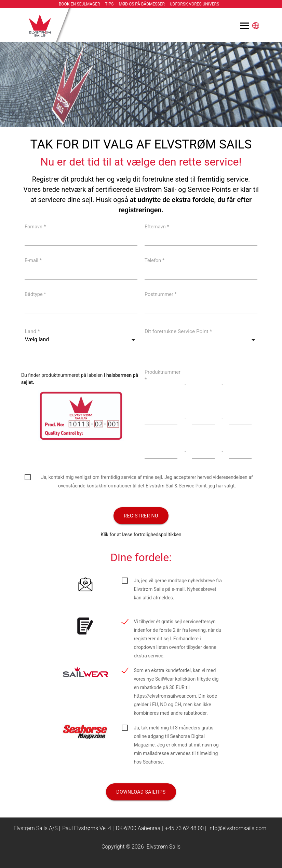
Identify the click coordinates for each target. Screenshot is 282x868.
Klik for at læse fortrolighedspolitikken (141, 535)
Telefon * (155, 260)
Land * (32, 331)
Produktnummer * (163, 376)
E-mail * (33, 260)
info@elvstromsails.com (238, 828)
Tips (109, 4)
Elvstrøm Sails (164, 847)
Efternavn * (157, 226)
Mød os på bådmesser (142, 4)
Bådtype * (35, 294)
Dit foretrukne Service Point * (178, 331)
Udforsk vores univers (194, 4)
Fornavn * (35, 226)
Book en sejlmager (79, 4)
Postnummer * (161, 294)
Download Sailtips (141, 792)
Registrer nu (141, 516)
